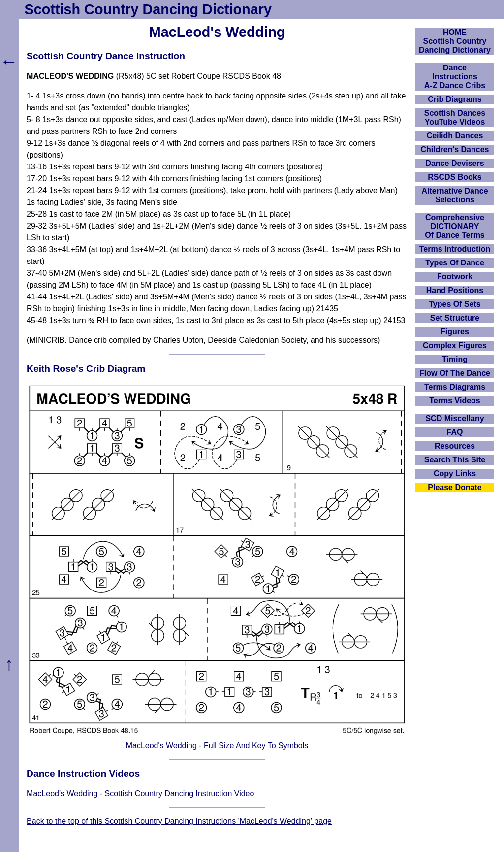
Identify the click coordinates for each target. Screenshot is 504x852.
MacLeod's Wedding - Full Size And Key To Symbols (217, 745)
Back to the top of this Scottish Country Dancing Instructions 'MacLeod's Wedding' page (179, 821)
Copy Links (455, 474)
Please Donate (455, 487)
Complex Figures (455, 345)
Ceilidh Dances (455, 136)
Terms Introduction (455, 249)
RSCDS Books (455, 177)
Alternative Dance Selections (455, 195)
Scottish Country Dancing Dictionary (148, 9)
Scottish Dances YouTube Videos (455, 117)
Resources (455, 446)
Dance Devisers (455, 163)
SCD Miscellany (455, 418)
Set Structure (455, 318)
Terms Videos (455, 401)
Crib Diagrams (455, 99)
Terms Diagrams (455, 387)
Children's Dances (455, 149)
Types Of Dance (455, 263)
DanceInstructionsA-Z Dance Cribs (455, 77)
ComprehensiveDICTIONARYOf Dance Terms (455, 226)
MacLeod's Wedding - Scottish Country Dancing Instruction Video (140, 794)
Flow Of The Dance (455, 373)
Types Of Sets (455, 304)
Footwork (455, 277)
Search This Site (455, 460)
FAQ (455, 432)
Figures (455, 332)
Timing (455, 359)
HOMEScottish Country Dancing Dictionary (455, 41)
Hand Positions (455, 290)
